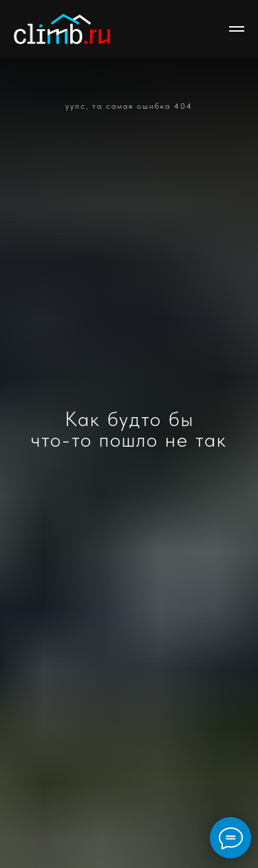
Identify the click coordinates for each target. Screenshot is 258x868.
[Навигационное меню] (237, 29)
